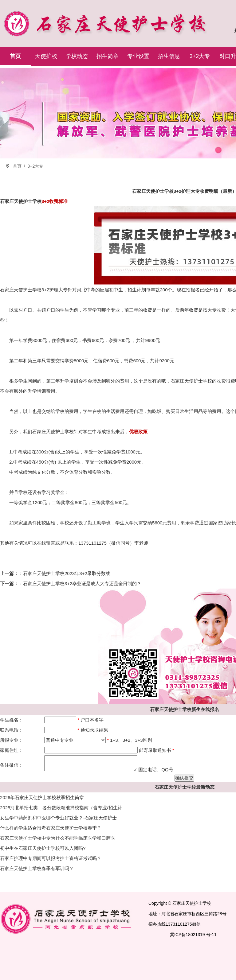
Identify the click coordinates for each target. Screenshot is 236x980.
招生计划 (137, 290)
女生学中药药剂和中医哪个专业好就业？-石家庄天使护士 (58, 818)
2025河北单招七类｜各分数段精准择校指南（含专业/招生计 (61, 808)
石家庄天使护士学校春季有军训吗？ (37, 868)
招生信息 (169, 56)
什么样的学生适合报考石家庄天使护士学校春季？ (51, 828)
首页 (15, 56)
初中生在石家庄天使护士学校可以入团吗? (43, 848)
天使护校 (46, 56)
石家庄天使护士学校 (21, 201)
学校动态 (77, 56)
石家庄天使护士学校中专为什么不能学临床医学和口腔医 (58, 838)
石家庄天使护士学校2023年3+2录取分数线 (67, 573)
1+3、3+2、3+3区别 (131, 740)
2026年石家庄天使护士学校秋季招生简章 (42, 797)
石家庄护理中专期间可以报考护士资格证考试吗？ (51, 858)
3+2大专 (200, 56)
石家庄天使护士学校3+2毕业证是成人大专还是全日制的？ (82, 583)
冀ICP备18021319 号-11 (193, 935)
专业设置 (138, 56)
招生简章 (108, 56)
